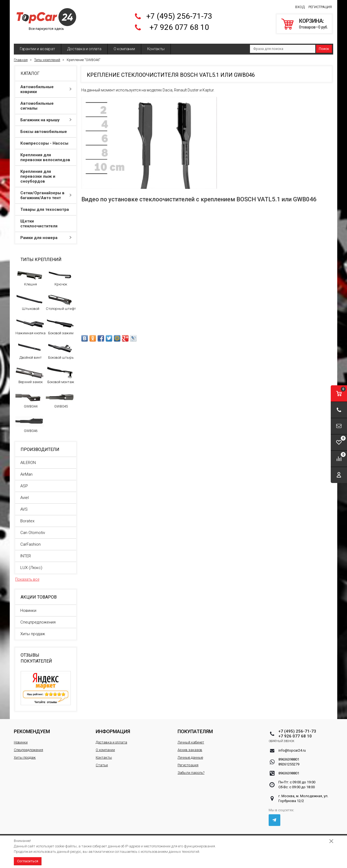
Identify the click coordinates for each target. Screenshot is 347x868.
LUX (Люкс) (31, 564)
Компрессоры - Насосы (46, 139)
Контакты (156, 45)
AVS (24, 505)
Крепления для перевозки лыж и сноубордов (46, 172)
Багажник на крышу (46, 116)
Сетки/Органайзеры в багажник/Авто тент (46, 191)
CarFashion (30, 540)
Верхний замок (30, 371)
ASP (24, 482)
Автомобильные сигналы (46, 102)
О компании (124, 45)
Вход (300, 5)
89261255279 (289, 760)
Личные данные (190, 753)
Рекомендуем (32, 727)
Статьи (102, 761)
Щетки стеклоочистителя (46, 220)
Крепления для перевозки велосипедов (46, 153)
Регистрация (320, 5)
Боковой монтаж (60, 371)
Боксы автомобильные (46, 128)
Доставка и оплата (84, 45)
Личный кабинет (191, 738)
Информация (113, 727)
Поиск (324, 45)
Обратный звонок (291, 737)
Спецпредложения (38, 618)
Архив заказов (190, 746)
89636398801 (289, 755)
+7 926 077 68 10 (179, 25)
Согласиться (28, 861)
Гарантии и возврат (37, 45)
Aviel (25, 494)
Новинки (28, 606)
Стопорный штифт (61, 298)
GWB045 (60, 395)
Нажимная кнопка (30, 322)
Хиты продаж (33, 630)
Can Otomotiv (33, 529)
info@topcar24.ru (292, 746)
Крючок (60, 273)
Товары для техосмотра (46, 205)
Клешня (30, 273)
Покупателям (195, 727)
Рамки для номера (46, 234)
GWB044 (30, 395)
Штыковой (30, 298)
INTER (26, 552)
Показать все (27, 575)
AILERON (28, 459)
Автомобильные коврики (46, 85)
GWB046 (30, 420)
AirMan (26, 470)
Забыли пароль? (191, 769)
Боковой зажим (60, 322)
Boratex (27, 517)
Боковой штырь (60, 346)
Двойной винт (30, 346)
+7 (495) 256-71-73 (179, 14)
